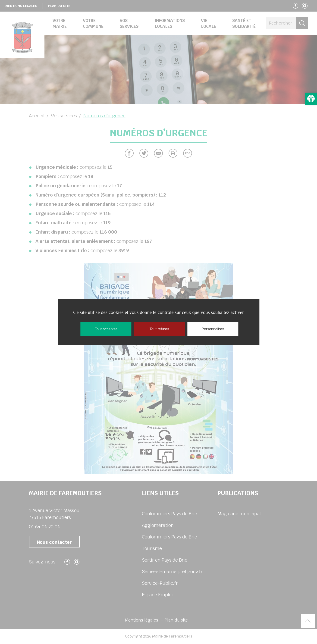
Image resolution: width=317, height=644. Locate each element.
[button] (311, 99)
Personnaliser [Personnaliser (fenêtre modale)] (213, 329)
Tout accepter (106, 329)
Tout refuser (159, 329)
